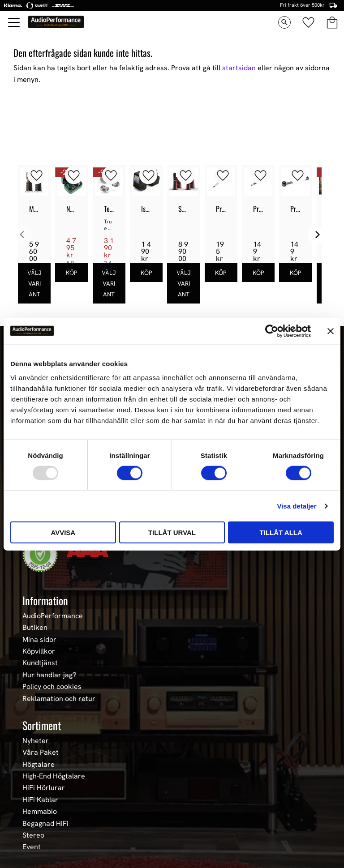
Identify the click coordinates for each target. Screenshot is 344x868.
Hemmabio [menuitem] (40, 812)
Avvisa (63, 532)
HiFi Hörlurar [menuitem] (44, 788)
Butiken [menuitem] (35, 628)
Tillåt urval (172, 532)
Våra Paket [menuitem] (41, 753)
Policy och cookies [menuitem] (52, 687)
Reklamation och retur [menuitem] (59, 699)
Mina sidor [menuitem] (39, 640)
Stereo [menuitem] (33, 835)
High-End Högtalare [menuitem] (54, 776)
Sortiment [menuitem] (42, 725)
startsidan (239, 68)
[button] (14, 22)
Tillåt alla (281, 532)
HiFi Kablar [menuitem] (40, 800)
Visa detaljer (297, 506)
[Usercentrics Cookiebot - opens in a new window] (272, 331)
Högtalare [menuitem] (39, 765)
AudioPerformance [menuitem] (53, 616)
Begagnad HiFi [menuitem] (45, 824)
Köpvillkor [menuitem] (39, 651)
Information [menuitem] (45, 600)
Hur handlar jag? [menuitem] (49, 675)
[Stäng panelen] (331, 331)
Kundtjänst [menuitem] (40, 663)
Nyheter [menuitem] (36, 741)
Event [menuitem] (32, 847)
